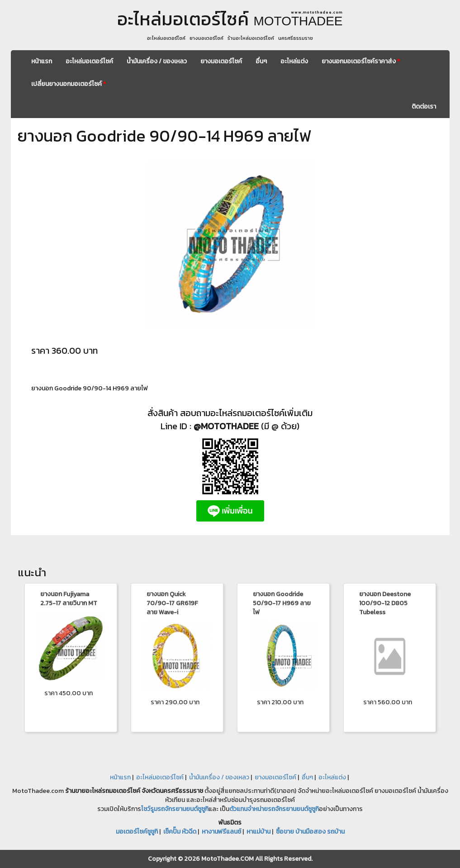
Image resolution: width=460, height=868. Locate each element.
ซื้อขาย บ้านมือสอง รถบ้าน (310, 832)
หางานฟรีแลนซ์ (221, 832)
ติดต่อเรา (424, 107)
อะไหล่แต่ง (294, 61)
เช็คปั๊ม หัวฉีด (180, 832)
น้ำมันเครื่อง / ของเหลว (157, 61)
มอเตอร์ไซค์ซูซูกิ (137, 832)
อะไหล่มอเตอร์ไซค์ (89, 61)
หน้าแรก (42, 61)
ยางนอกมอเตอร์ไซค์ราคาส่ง (361, 61)
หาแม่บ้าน (258, 832)
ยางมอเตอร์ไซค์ (221, 61)
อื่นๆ (261, 61)
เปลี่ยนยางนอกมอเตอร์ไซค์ (69, 84)
